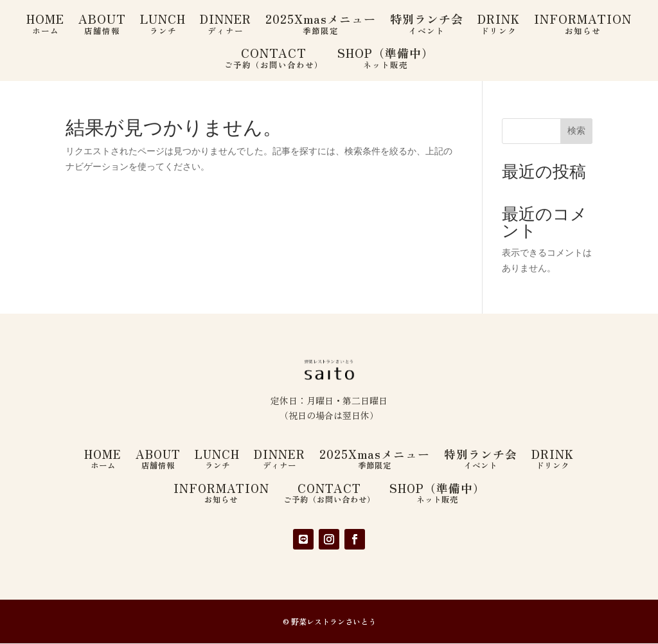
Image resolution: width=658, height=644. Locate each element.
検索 (576, 130)
